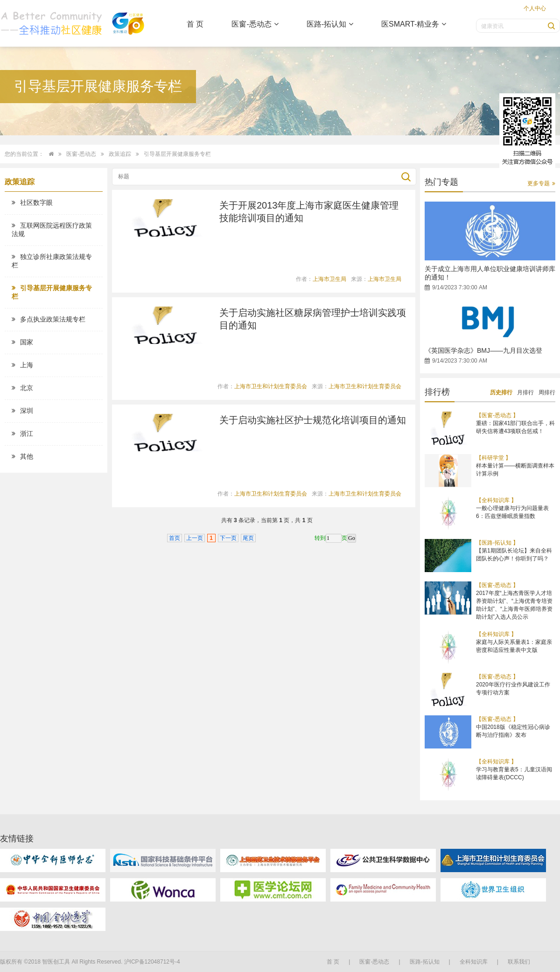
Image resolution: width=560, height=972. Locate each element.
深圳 (27, 411)
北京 (27, 388)
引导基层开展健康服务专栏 (177, 154)
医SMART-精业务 (414, 24)
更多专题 (539, 183)
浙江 (27, 434)
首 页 (195, 24)
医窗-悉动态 (255, 24)
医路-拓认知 (330, 24)
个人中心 (535, 8)
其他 (27, 456)
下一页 (228, 538)
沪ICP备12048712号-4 (152, 962)
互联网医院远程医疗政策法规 (52, 230)
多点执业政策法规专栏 (53, 319)
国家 (27, 342)
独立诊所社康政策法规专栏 (52, 261)
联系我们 (519, 962)
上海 (27, 365)
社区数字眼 (36, 203)
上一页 (195, 538)
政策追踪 (120, 154)
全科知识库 (474, 962)
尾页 (248, 538)
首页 (175, 538)
